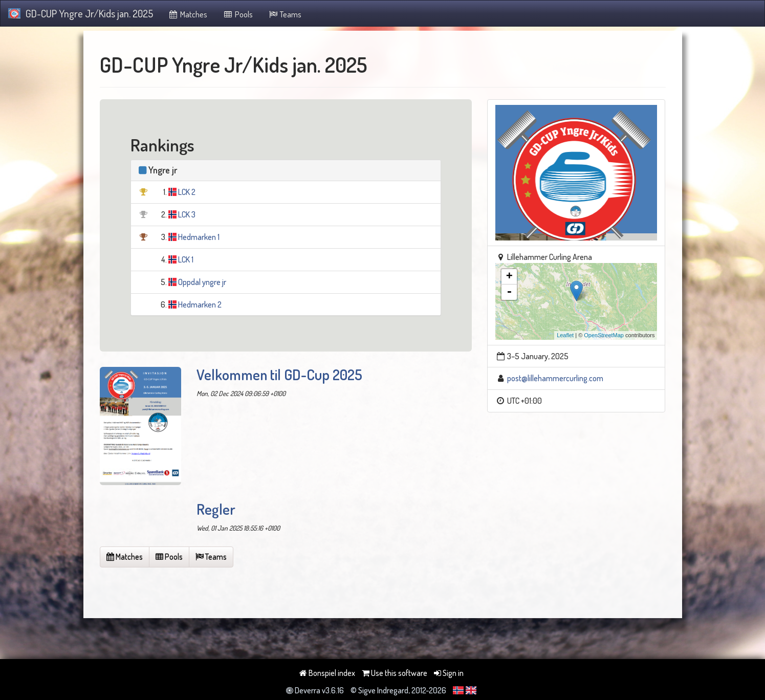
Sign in (449, 673)
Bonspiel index (327, 673)
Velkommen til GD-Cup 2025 (279, 375)
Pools (238, 14)
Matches (188, 14)
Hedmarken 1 (199, 237)
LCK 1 (186, 259)
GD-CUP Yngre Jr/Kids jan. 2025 (81, 13)
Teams (285, 14)
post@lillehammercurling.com (555, 378)
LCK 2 (187, 192)
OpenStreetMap (604, 335)
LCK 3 (187, 214)
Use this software (395, 673)
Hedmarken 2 (200, 304)
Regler (216, 509)
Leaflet (565, 335)
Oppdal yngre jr (202, 282)
